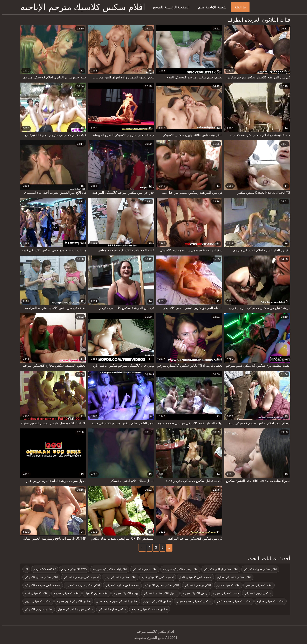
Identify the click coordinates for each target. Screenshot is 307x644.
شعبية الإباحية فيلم (210, 7)
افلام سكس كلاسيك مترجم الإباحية (81, 7)
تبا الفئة (238, 7)
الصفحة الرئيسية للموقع (169, 7)
